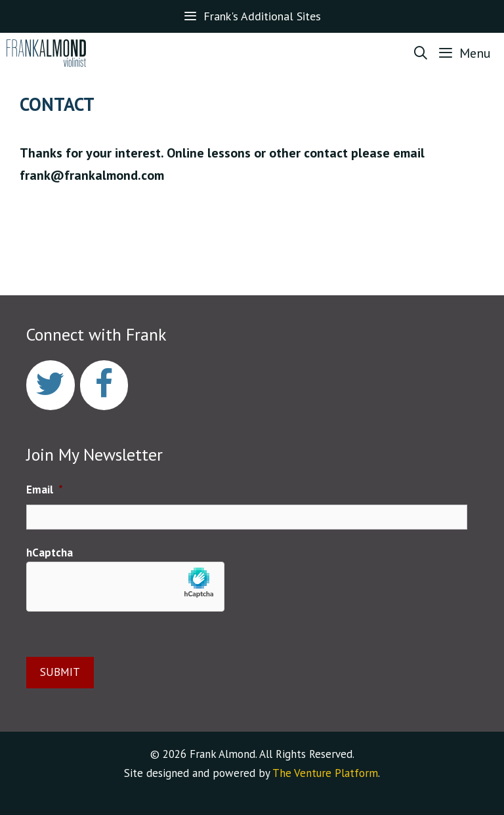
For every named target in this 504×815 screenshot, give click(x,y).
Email (45, 490)
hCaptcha (50, 553)
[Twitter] (51, 386)
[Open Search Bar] (421, 53)
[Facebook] (104, 386)
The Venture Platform (325, 773)
